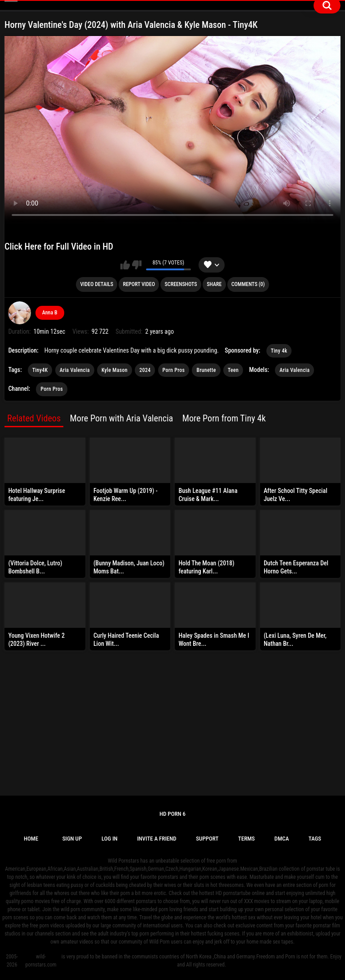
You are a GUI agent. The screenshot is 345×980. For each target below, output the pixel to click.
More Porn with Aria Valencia (122, 418)
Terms (246, 839)
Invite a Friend (157, 839)
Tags (315, 839)
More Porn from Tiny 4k (224, 418)
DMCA (282, 839)
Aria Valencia (75, 370)
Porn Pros (174, 370)
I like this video (125, 265)
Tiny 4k (279, 351)
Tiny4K (40, 370)
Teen (233, 370)
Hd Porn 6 (172, 814)
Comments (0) (248, 284)
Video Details (97, 284)
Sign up (72, 839)
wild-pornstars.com (41, 961)
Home (31, 839)
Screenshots (181, 284)
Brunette (206, 370)
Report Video (139, 284)
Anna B (50, 313)
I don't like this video (137, 265)
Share (214, 284)
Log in (110, 839)
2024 (145, 370)
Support (207, 839)
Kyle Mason (115, 370)
